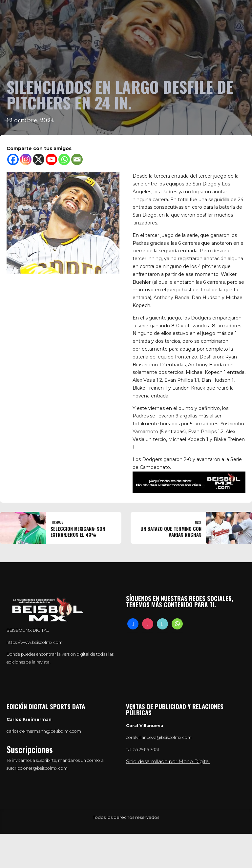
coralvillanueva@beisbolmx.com (159, 737)
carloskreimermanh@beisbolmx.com (44, 731)
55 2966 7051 (146, 750)
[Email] (77, 159)
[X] (39, 159)
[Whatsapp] (64, 159)
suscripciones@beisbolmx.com (37, 768)
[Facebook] (13, 159)
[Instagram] (26, 159)
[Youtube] (51, 159)
